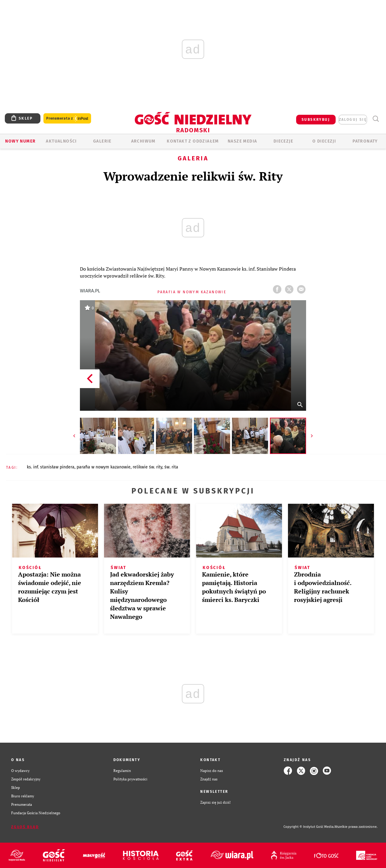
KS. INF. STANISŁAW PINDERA (51, 467)
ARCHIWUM (143, 141)
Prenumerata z (67, 119)
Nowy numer (20, 141)
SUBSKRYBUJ (316, 120)
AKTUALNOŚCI (61, 141)
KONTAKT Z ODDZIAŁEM (193, 141)
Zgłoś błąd (25, 827)
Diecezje (283, 141)
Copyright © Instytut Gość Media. (309, 827)
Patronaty (365, 141)
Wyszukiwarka (376, 119)
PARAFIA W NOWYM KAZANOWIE (104, 467)
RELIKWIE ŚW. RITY (147, 467)
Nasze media (242, 141)
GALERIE (102, 141)
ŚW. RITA (171, 467)
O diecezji (324, 141)
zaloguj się (353, 120)
